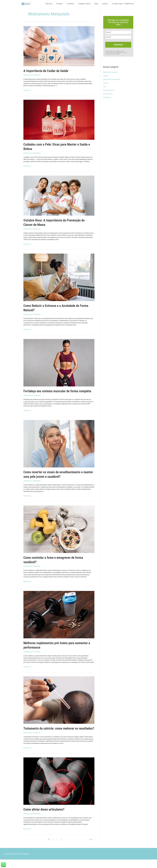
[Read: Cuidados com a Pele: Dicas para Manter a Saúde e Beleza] (59, 119)
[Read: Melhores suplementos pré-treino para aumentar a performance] (59, 619)
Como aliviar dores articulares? (46, 818)
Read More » (28, 90)
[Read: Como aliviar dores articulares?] (59, 789)
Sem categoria (108, 94)
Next (92, 848)
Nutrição (106, 83)
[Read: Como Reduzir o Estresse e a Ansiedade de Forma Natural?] (59, 277)
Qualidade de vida (109, 90)
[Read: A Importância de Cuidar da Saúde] (59, 46)
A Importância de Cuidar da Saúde (48, 71)
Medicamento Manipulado (33, 75)
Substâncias (107, 97)
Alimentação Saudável (111, 72)
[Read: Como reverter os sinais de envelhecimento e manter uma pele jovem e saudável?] (59, 448)
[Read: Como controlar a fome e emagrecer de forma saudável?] (59, 533)
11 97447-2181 (117, 14)
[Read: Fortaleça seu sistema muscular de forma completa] (59, 362)
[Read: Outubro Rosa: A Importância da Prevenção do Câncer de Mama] (59, 195)
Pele (105, 86)
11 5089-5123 (129, 14)
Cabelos (106, 76)
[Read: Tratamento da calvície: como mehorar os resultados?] (59, 704)
